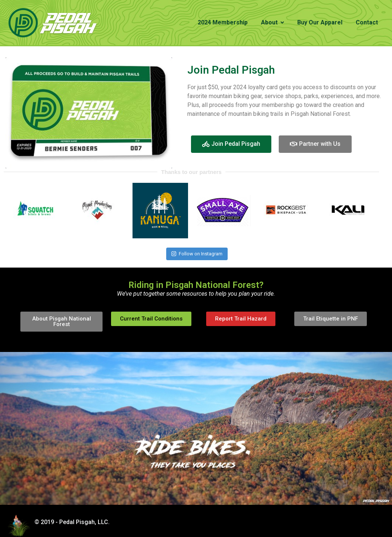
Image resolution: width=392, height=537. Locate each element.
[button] (231, 144)
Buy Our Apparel (320, 22)
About (272, 22)
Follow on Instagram (197, 254)
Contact (367, 22)
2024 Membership (223, 22)
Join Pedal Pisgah (231, 70)
